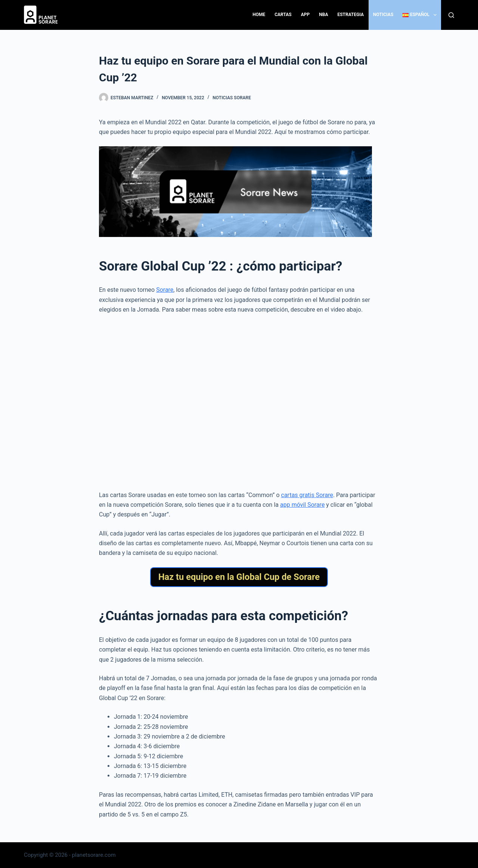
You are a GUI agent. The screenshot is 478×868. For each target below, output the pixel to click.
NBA (323, 15)
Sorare (165, 290)
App (305, 15)
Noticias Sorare (232, 98)
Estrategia (350, 15)
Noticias (383, 15)
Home (259, 15)
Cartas (283, 15)
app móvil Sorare (302, 505)
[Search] (451, 15)
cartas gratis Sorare (307, 495)
